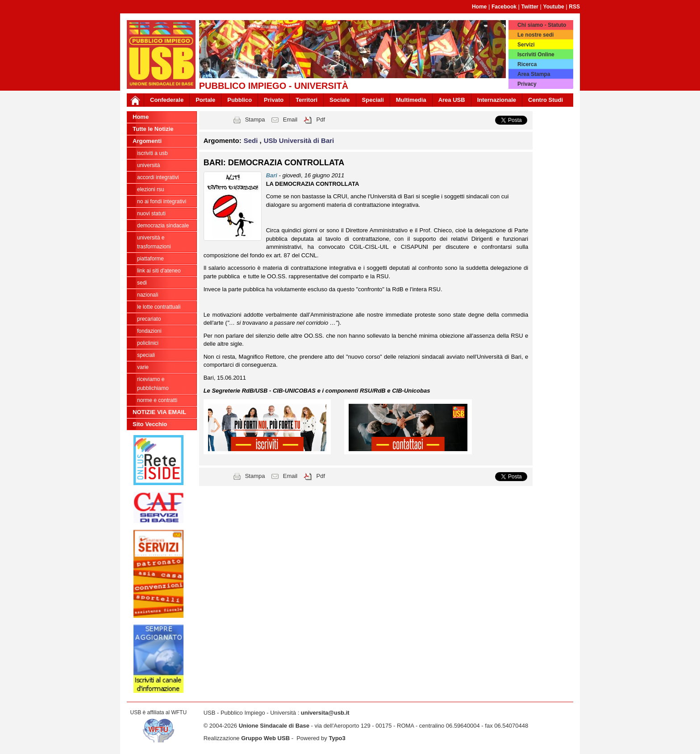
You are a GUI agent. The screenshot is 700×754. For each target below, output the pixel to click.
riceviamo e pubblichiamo (153, 384)
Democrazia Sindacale (163, 226)
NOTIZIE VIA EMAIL (159, 412)
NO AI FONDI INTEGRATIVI (162, 201)
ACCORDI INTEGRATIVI (158, 177)
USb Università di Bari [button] (299, 140)
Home (479, 7)
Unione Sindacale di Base (274, 726)
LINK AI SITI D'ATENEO (159, 271)
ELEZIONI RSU (151, 189)
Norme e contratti (157, 400)
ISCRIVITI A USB (152, 153)
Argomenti (147, 141)
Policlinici (148, 343)
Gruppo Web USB (265, 738)
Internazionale (497, 100)
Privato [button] (274, 100)
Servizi (526, 45)
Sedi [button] (252, 140)
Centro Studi (546, 100)
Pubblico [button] (240, 100)
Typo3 (337, 738)
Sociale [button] (340, 100)
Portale (205, 100)
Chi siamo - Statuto (542, 25)
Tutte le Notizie (153, 129)
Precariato (149, 319)
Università (148, 165)
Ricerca (527, 64)
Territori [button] (306, 100)
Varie (143, 367)
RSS (574, 7)
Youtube (554, 7)
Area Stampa (534, 74)
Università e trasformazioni (154, 242)
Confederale (167, 100)
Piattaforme (150, 259)
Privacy (527, 84)
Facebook (504, 7)
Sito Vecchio (150, 424)
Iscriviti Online (536, 54)
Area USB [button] (452, 100)
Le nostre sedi (535, 35)
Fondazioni (149, 331)
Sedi (142, 283)
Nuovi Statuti (151, 214)
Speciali (146, 355)
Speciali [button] (373, 100)
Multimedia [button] (411, 100)
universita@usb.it (325, 713)
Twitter (530, 7)
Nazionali (148, 295)
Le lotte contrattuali (159, 307)
